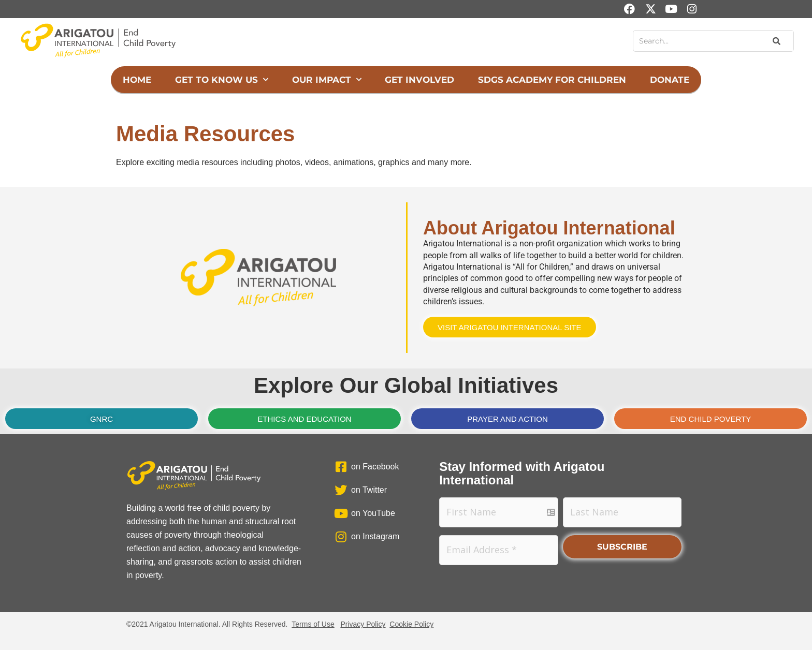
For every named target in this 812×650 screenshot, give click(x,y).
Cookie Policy (411, 624)
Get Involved (419, 80)
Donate (670, 80)
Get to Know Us (222, 80)
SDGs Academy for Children (552, 80)
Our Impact (327, 80)
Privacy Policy (363, 624)
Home (137, 80)
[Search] (775, 41)
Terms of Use (313, 624)
